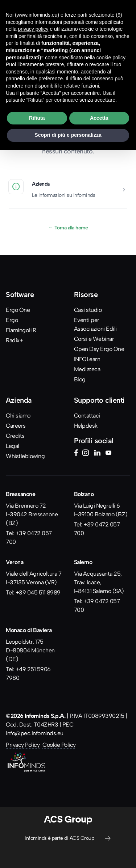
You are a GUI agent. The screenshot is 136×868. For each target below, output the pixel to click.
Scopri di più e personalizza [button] (68, 135)
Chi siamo (18, 416)
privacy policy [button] (33, 29)
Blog (80, 379)
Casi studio (88, 310)
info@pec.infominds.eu (35, 733)
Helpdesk (86, 426)
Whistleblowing (25, 456)
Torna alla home (68, 228)
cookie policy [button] (111, 58)
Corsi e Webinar (94, 339)
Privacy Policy (23, 745)
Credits (15, 436)
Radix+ (14, 340)
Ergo (12, 320)
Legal (13, 446)
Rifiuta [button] (37, 118)
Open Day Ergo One (99, 349)
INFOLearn (87, 359)
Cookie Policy (59, 745)
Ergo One (18, 310)
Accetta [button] (99, 118)
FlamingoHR (21, 330)
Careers (16, 426)
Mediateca (87, 369)
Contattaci (87, 416)
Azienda (41, 184)
